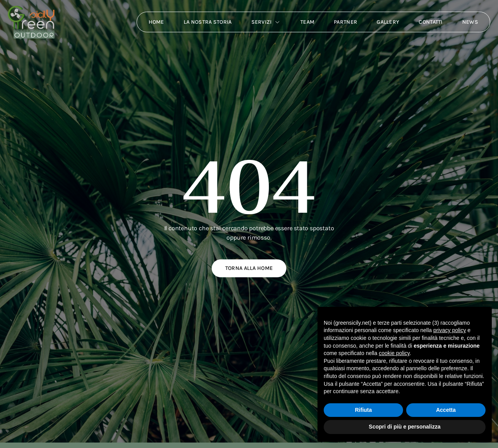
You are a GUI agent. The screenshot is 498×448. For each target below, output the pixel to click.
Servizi (266, 22)
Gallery (388, 22)
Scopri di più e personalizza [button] (405, 427)
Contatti (430, 22)
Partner (345, 22)
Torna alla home (249, 268)
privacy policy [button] (450, 330)
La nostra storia (208, 22)
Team (307, 22)
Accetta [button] (446, 410)
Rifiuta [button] (363, 410)
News (470, 22)
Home (156, 22)
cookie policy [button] (394, 353)
